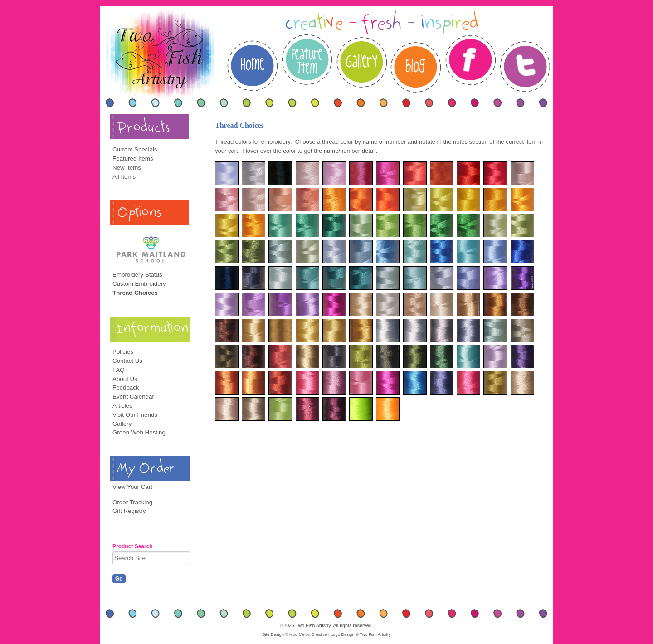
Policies (123, 352)
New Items (127, 168)
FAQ (119, 370)
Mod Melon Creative (308, 634)
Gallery (122, 424)
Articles (122, 406)
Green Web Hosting (139, 432)
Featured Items (133, 159)
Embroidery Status (137, 275)
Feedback (126, 388)
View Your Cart (132, 487)
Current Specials (135, 149)
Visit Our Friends (135, 415)
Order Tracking (132, 502)
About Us (125, 379)
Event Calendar (133, 397)
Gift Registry (129, 511)
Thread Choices (135, 293)
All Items (124, 177)
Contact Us (127, 361)
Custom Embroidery (139, 284)
